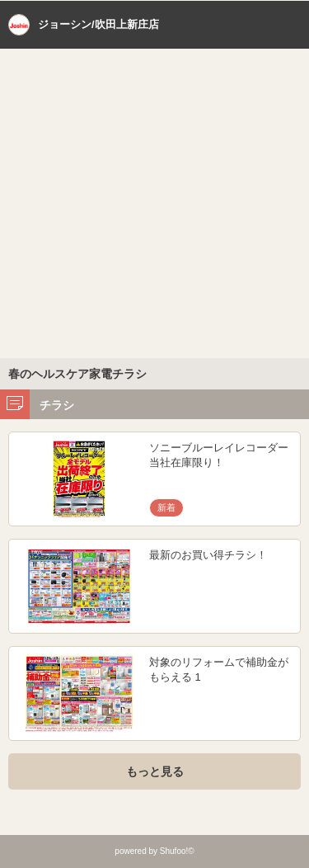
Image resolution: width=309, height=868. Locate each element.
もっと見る (155, 771)
